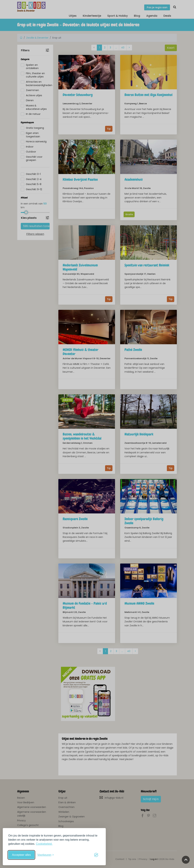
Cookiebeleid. (44, 844)
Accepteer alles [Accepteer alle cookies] (21, 855)
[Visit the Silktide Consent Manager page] (96, 855)
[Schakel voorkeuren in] (45, 855)
